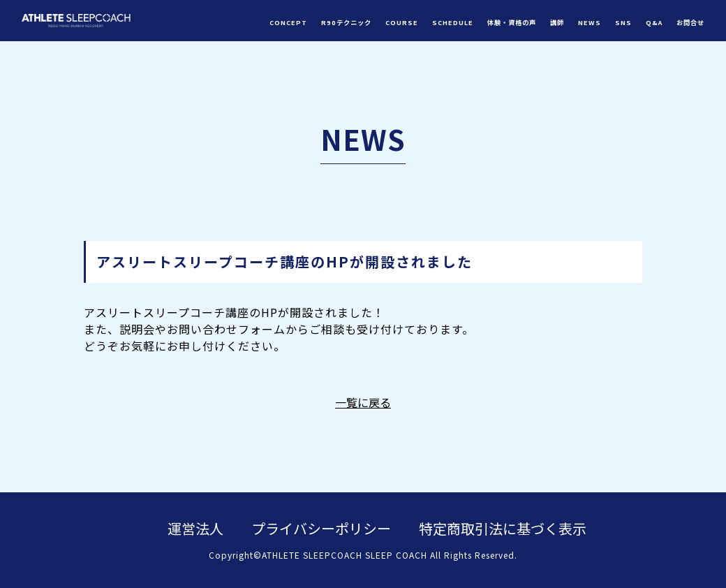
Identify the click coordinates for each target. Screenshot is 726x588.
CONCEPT (288, 22)
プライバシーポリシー (321, 528)
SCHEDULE (453, 22)
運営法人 (195, 528)
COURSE (402, 22)
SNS (623, 22)
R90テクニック (346, 22)
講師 (557, 22)
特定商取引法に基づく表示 (503, 528)
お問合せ (690, 22)
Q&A (654, 22)
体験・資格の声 (512, 22)
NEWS (590, 22)
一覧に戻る (363, 402)
